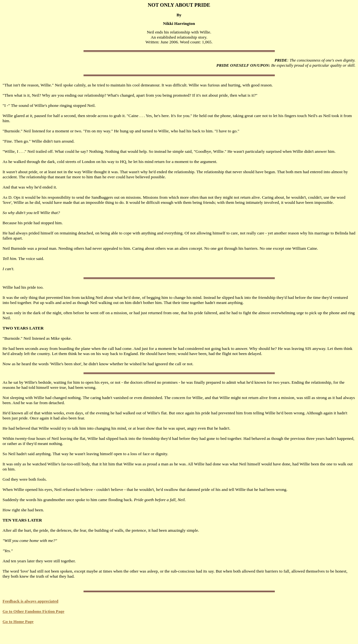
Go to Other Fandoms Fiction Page (33, 611)
